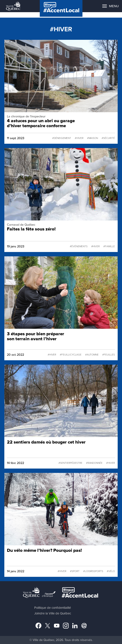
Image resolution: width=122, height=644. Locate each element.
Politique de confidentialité (53, 608)
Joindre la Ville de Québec (53, 613)
